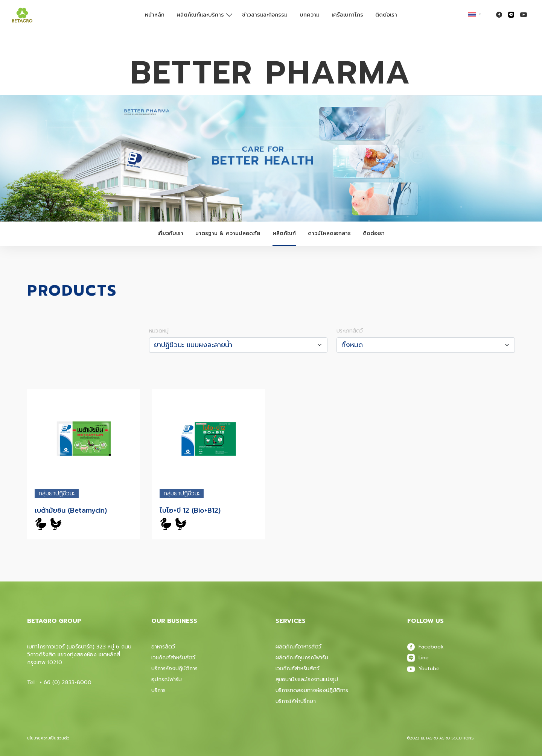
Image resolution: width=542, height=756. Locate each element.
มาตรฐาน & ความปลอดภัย (228, 233)
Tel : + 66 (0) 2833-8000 (59, 682)
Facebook (426, 647)
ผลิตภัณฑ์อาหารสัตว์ (298, 647)
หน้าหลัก (155, 15)
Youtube (423, 669)
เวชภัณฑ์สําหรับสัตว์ (298, 669)
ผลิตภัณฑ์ (284, 233)
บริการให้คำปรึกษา (296, 701)
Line (418, 658)
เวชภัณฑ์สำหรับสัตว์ (173, 658)
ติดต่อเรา (386, 15)
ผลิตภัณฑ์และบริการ (200, 15)
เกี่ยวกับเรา (170, 233)
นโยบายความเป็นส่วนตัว (48, 738)
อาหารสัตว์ (163, 647)
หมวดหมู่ (159, 331)
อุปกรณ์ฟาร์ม (167, 679)
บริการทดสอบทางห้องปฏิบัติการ (312, 690)
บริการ (158, 690)
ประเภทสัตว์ (350, 331)
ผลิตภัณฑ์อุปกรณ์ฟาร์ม (302, 658)
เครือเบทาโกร (347, 15)
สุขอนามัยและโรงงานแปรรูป (307, 679)
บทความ (310, 15)
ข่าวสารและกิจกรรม (265, 15)
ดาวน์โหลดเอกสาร (329, 233)
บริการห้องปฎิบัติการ (174, 669)
